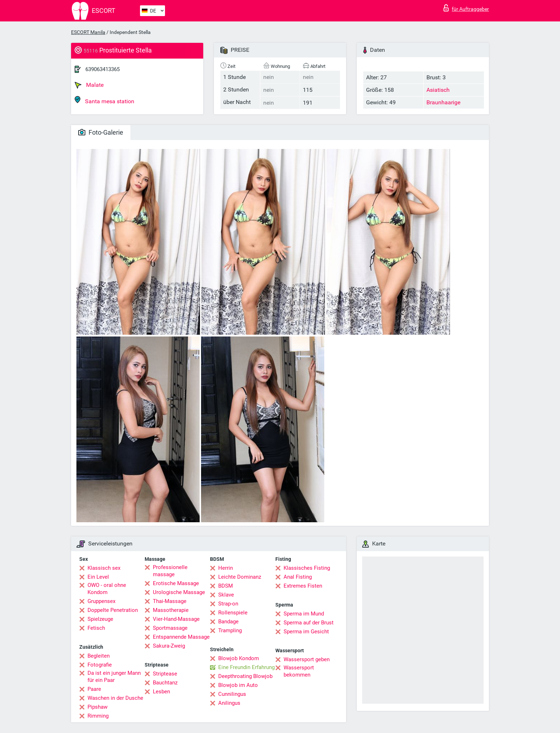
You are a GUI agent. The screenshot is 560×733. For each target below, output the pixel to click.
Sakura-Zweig (169, 646)
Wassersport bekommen (299, 671)
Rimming (98, 716)
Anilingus (229, 703)
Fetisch (96, 628)
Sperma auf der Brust (309, 623)
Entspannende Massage (181, 637)
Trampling (230, 630)
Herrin (226, 568)
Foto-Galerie (101, 132)
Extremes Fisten (303, 586)
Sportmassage (170, 628)
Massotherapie (171, 610)
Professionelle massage (170, 571)
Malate (89, 85)
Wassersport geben (307, 659)
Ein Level (98, 577)
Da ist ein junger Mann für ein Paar (114, 677)
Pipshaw (97, 707)
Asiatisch (438, 90)
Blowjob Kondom (239, 658)
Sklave (226, 595)
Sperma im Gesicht (306, 632)
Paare (94, 689)
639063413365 (102, 69)
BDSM (226, 586)
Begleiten (99, 656)
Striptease (165, 674)
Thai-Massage (170, 601)
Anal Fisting (298, 577)
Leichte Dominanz (240, 577)
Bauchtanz (165, 683)
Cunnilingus (232, 694)
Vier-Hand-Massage (176, 619)
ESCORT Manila (88, 32)
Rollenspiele (233, 613)
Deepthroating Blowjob (245, 676)
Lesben (161, 692)
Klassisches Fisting (307, 568)
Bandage (228, 622)
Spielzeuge (100, 619)
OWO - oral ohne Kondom (107, 589)
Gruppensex (101, 601)
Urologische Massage (179, 592)
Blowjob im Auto (238, 685)
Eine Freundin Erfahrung (246, 667)
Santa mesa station (104, 100)
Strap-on (228, 604)
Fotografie (100, 665)
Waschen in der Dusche (115, 698)
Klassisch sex (104, 568)
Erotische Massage (176, 583)
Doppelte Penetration (113, 610)
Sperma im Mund (304, 614)
